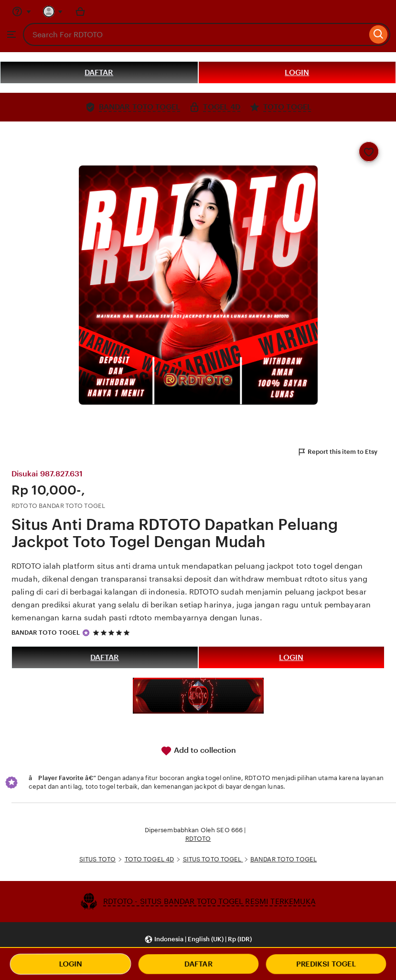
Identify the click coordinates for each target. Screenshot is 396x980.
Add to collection (198, 751)
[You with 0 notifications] (53, 11)
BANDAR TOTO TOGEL (46, 633)
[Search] (379, 34)
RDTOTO (198, 839)
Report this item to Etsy (337, 452)
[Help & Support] (21, 11)
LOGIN (297, 72)
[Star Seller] (86, 633)
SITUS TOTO (97, 859)
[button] (198, 940)
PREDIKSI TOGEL (326, 964)
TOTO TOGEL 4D (150, 859)
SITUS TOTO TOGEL (213, 859)
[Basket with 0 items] (80, 11)
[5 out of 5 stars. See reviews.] (113, 633)
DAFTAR (99, 72)
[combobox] (195, 34)
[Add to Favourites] (369, 152)
